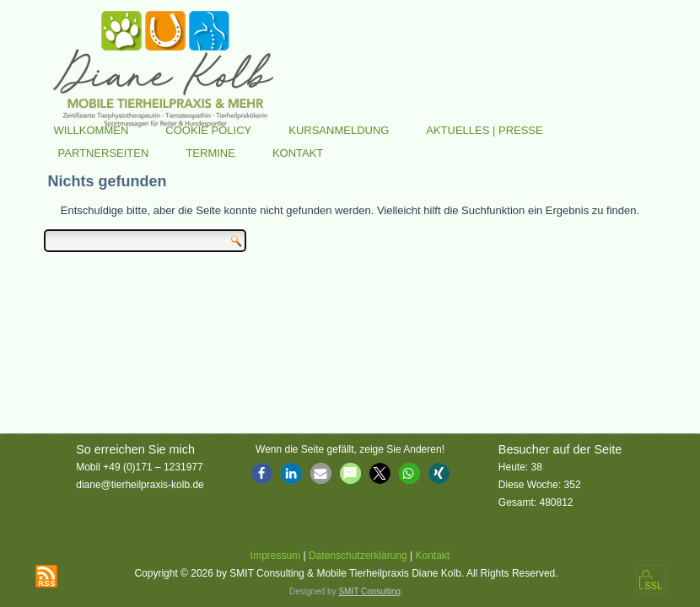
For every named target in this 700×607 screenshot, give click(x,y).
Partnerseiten (104, 153)
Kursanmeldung (339, 130)
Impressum (275, 556)
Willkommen (92, 130)
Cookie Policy (208, 130)
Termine (210, 153)
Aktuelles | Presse (485, 130)
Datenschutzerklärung (358, 556)
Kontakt (298, 153)
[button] (262, 473)
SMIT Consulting (369, 591)
